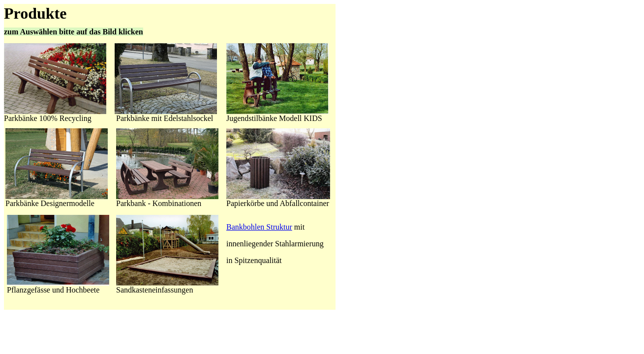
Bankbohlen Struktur (259, 227)
